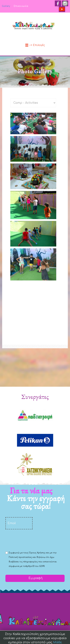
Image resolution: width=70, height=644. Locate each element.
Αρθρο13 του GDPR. (35, 566)
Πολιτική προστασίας (20, 557)
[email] (19, 523)
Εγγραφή (35, 578)
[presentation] (33, 540)
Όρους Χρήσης (37, 553)
